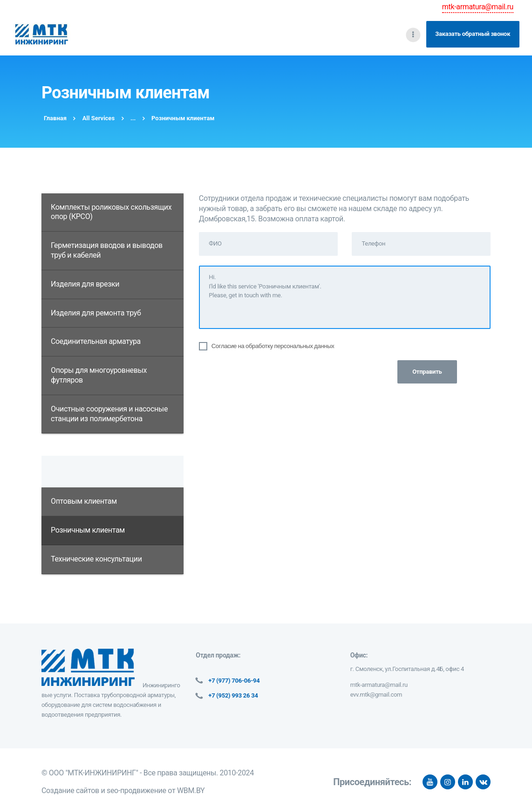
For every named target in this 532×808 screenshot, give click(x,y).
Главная (55, 118)
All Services (99, 118)
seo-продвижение (136, 791)
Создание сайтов (70, 791)
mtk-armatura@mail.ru (478, 7)
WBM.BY (191, 791)
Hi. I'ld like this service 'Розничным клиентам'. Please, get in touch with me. (345, 297)
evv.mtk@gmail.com (376, 695)
